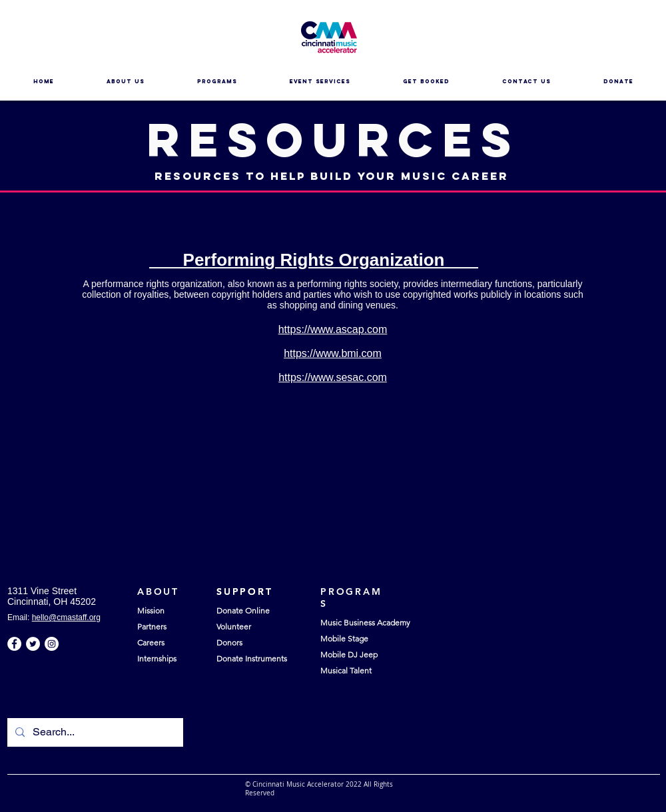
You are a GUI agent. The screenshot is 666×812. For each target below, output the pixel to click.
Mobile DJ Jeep (349, 654)
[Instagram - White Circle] (52, 644)
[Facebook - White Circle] (14, 644)
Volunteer (234, 626)
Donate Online (243, 610)
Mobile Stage (344, 638)
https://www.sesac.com (333, 377)
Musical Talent (346, 670)
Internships (157, 658)
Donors (229, 642)
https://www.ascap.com (333, 329)
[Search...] (94, 732)
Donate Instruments (252, 658)
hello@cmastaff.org (66, 617)
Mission (151, 610)
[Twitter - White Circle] (33, 644)
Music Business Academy (365, 622)
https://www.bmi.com (333, 353)
